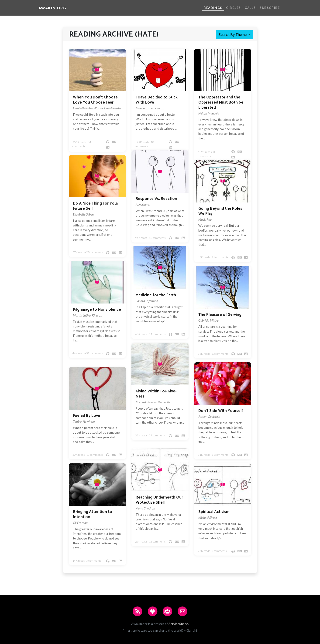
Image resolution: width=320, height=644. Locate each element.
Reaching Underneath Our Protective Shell (159, 500)
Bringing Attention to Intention (93, 514)
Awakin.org (52, 8)
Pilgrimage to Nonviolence (97, 310)
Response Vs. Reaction (156, 199)
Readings (213, 8)
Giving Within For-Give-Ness (156, 394)
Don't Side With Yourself (221, 411)
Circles (234, 8)
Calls (250, 8)
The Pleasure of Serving (220, 315)
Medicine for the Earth (156, 295)
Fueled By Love (87, 416)
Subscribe (270, 8)
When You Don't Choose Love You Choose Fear (95, 100)
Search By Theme (233, 34)
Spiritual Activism (214, 512)
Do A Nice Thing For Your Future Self (96, 206)
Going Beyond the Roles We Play (220, 211)
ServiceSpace (178, 624)
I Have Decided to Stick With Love (157, 100)
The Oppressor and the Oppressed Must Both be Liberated (221, 103)
